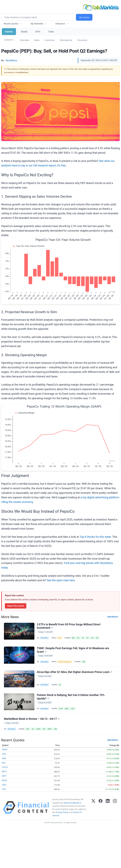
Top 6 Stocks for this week (95, 537)
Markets (9, 32)
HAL (78, 638)
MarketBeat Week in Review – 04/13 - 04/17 (32, 719)
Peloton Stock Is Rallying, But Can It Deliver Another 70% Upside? (71, 697)
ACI (33, 730)
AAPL (28, 730)
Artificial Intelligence (65, 662)
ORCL (4, 785)
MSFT (4, 777)
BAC (4, 763)
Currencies (50, 40)
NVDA (4, 781)
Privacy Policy (62, 813)
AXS (44, 730)
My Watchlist (37, 24)
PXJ (88, 638)
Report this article (16, 606)
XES (97, 638)
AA (60, 685)
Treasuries (82, 40)
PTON (61, 709)
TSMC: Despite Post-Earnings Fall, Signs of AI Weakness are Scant (73, 650)
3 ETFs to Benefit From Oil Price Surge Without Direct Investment (69, 626)
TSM (84, 662)
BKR (73, 638)
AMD (4, 759)
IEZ (83, 638)
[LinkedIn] (108, 808)
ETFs (38, 32)
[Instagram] (115, 808)
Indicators (60, 24)
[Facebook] (101, 808)
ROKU (67, 709)
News (37, 40)
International (66, 40)
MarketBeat (45, 638)
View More (112, 617)
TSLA (4, 790)
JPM (56, 730)
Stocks (24, 32)
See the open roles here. (61, 580)
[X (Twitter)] (93, 808)
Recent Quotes (11, 24)
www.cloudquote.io (72, 803)
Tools (51, 32)
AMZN (39, 730)
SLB (93, 638)
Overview (25, 40)
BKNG (50, 730)
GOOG (5, 768)
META (4, 772)
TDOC (73, 709)
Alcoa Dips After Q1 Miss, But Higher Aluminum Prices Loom (75, 672)
